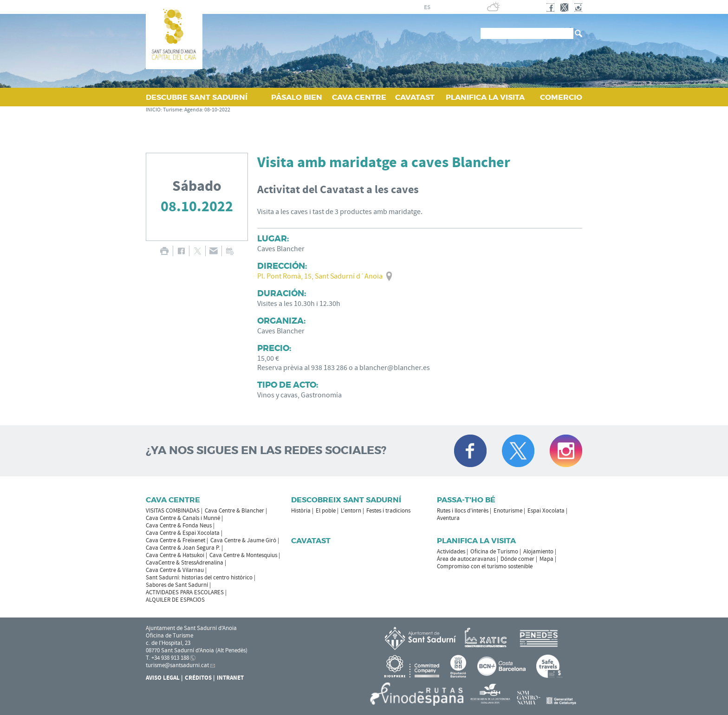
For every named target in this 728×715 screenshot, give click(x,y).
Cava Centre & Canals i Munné (183, 518)
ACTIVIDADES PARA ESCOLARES (185, 592)
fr (438, 7)
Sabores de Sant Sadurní (177, 585)
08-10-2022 (217, 110)
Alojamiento (538, 552)
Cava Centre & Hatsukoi (175, 555)
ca (416, 7)
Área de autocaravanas (466, 559)
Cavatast (311, 541)
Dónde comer (517, 559)
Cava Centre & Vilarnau (175, 570)
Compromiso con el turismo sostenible (485, 566)
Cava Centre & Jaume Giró (243, 540)
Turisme (172, 110)
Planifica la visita (476, 541)
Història (301, 511)
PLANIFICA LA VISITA (485, 97)
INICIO (153, 110)
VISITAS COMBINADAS (173, 511)
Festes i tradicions (388, 511)
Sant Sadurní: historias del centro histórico (199, 578)
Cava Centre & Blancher (234, 511)
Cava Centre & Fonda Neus (179, 526)
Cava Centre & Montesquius (243, 555)
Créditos (198, 678)
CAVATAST (415, 97)
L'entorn (351, 511)
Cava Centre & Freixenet (175, 540)
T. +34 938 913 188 (167, 658)
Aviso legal (163, 678)
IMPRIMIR (164, 251)
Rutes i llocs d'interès (463, 511)
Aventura (448, 518)
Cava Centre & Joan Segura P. (183, 548)
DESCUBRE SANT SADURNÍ (197, 97)
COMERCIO (561, 97)
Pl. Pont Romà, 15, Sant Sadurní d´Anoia (320, 276)
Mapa (546, 559)
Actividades (451, 552)
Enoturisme (508, 511)
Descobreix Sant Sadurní (346, 500)
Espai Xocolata (546, 511)
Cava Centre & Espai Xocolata (183, 533)
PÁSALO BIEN (297, 97)
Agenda (193, 110)
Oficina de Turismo (494, 552)
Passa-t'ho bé (466, 500)
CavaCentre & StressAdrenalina (185, 563)
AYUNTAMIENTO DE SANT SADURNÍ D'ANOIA (338, 7)
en (449, 7)
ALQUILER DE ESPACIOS (175, 600)
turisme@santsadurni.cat (177, 665)
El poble (326, 511)
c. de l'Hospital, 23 (168, 643)
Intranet (230, 678)
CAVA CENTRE (359, 97)
